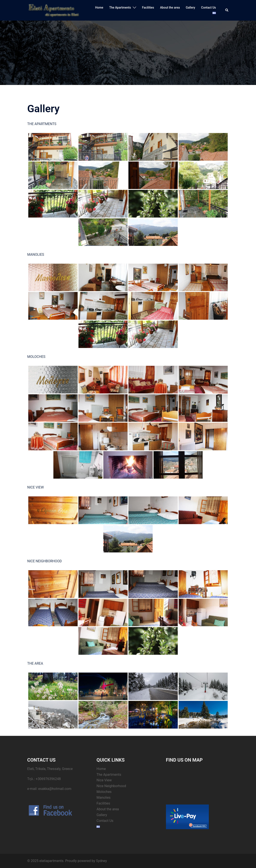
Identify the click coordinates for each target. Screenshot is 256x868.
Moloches (104, 792)
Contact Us (209, 8)
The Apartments (120, 8)
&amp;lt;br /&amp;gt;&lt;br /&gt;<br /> (197, 782)
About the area (170, 8)
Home (99, 8)
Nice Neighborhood (111, 786)
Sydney (102, 861)
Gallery (190, 8)
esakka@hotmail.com (55, 789)
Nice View (104, 780)
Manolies (103, 798)
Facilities (148, 8)
